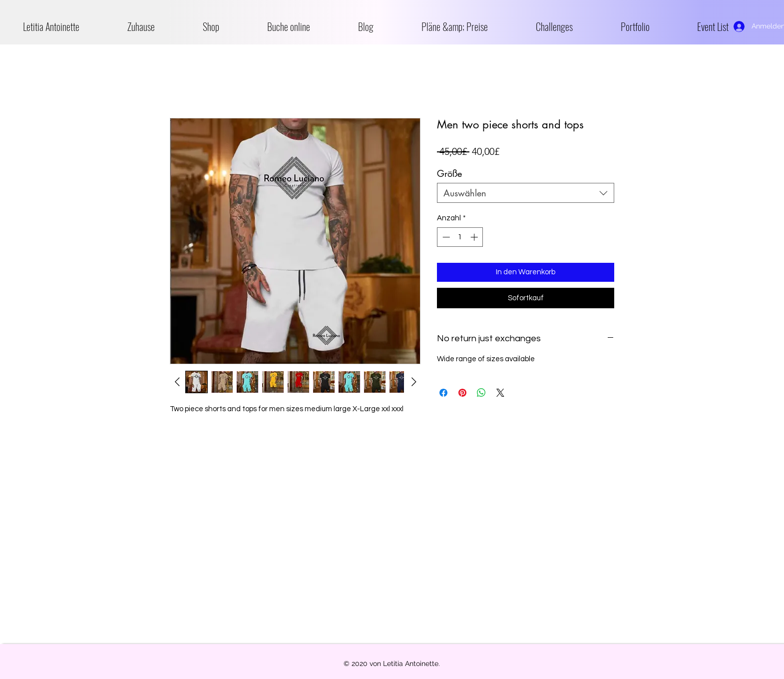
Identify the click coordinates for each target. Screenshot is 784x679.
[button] (227, 26)
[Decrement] (445, 237)
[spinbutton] (460, 237)
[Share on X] (500, 393)
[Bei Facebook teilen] (443, 393)
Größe (449, 173)
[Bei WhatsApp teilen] (481, 393)
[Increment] (475, 237)
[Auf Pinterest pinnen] (462, 393)
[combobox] (526, 193)
